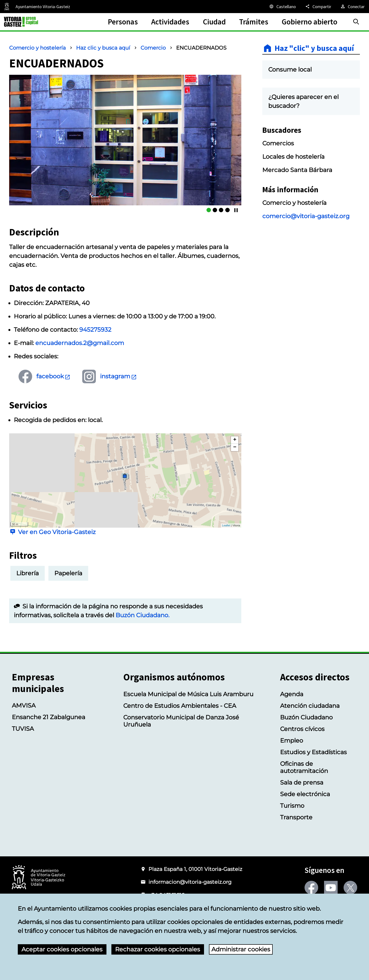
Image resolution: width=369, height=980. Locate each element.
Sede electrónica (305, 794)
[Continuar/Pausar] (236, 210)
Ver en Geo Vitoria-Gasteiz (57, 532)
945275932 (95, 330)
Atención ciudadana (310, 706)
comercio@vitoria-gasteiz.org (306, 216)
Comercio (153, 48)
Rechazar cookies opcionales (158, 949)
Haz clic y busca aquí (103, 48)
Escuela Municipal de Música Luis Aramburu (188, 694)
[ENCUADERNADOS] (209, 210)
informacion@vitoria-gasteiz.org (190, 882)
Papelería (68, 573)
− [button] (235, 447)
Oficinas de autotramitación (304, 767)
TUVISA (23, 729)
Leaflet (226, 525)
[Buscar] (356, 22)
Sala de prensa (302, 782)
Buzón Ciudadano (306, 717)
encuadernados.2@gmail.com (80, 343)
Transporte (296, 817)
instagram (118, 376)
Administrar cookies (241, 949)
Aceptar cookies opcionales (62, 949)
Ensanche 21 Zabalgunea (49, 717)
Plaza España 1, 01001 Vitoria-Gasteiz (195, 869)
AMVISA (24, 705)
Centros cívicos (302, 729)
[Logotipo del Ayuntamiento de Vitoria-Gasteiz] (39, 878)
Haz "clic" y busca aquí (314, 48)
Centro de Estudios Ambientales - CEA (180, 706)
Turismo (292, 806)
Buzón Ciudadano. (143, 615)
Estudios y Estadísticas (313, 752)
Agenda (292, 694)
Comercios (278, 143)
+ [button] (235, 440)
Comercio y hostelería (37, 48)
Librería (28, 573)
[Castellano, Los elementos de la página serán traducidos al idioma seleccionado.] (282, 6)
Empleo (292, 740)
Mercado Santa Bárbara (297, 170)
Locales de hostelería (293, 157)
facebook (53, 376)
